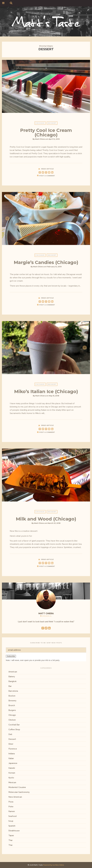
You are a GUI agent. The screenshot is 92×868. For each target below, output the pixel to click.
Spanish (12, 826)
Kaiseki (12, 768)
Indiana (12, 754)
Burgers (12, 710)
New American (15, 797)
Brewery (12, 701)
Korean (12, 773)
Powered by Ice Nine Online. (54, 865)
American (13, 672)
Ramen (12, 811)
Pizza (11, 802)
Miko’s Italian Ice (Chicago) (46, 393)
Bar (10, 686)
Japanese (13, 763)
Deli (10, 734)
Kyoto (11, 778)
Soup (11, 821)
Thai (10, 840)
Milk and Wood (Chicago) (46, 521)
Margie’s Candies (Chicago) (46, 264)
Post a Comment (47, 178)
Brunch (12, 705)
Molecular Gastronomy (19, 792)
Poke (11, 807)
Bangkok (12, 681)
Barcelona (13, 691)
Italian (11, 758)
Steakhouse (14, 831)
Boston (12, 696)
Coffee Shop (14, 730)
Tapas (11, 835)
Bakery (12, 677)
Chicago (40, 125)
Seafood (12, 816)
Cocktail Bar (14, 725)
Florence (13, 749)
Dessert (52, 125)
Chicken (12, 720)
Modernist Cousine (17, 787)
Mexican (12, 782)
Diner (11, 744)
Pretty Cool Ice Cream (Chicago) (46, 134)
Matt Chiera (40, 141)
